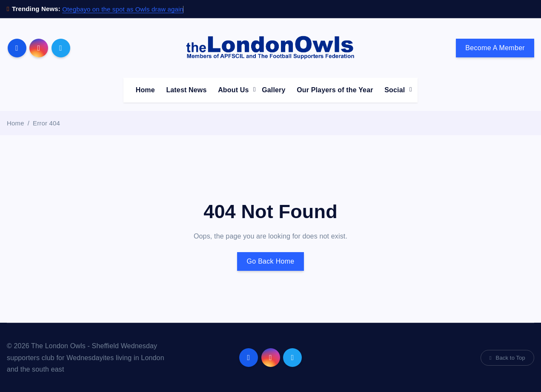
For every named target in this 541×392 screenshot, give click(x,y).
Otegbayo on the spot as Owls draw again (123, 9)
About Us (233, 90)
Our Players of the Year (335, 90)
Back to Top (507, 358)
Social (395, 90)
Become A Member (495, 48)
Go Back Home (270, 261)
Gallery (273, 90)
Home (145, 90)
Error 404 (46, 123)
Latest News (186, 90)
